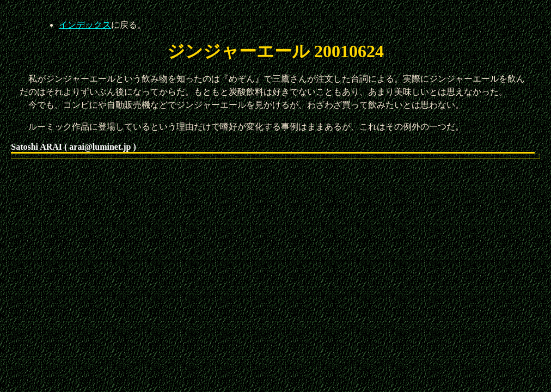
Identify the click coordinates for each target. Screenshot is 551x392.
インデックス (85, 25)
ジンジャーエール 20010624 (275, 51)
